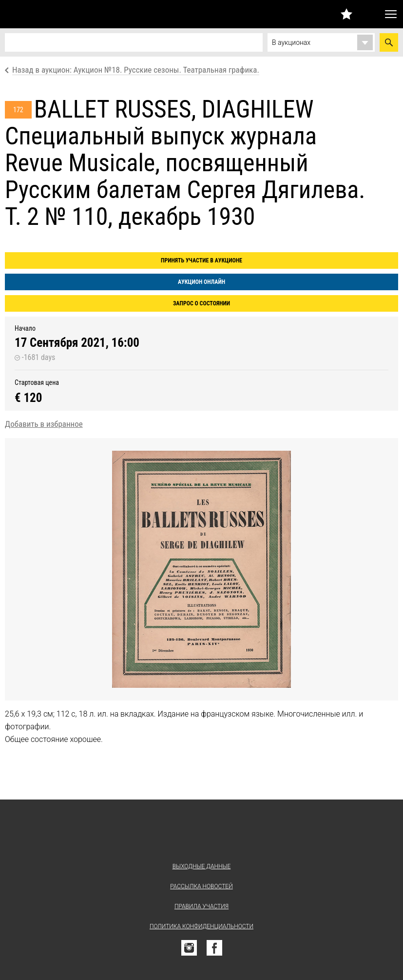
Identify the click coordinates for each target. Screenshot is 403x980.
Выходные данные (202, 866)
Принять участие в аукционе (201, 260)
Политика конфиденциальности (201, 926)
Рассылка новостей (201, 886)
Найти (389, 42)
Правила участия (201, 906)
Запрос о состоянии (201, 303)
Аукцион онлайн (201, 282)
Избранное (346, 14)
